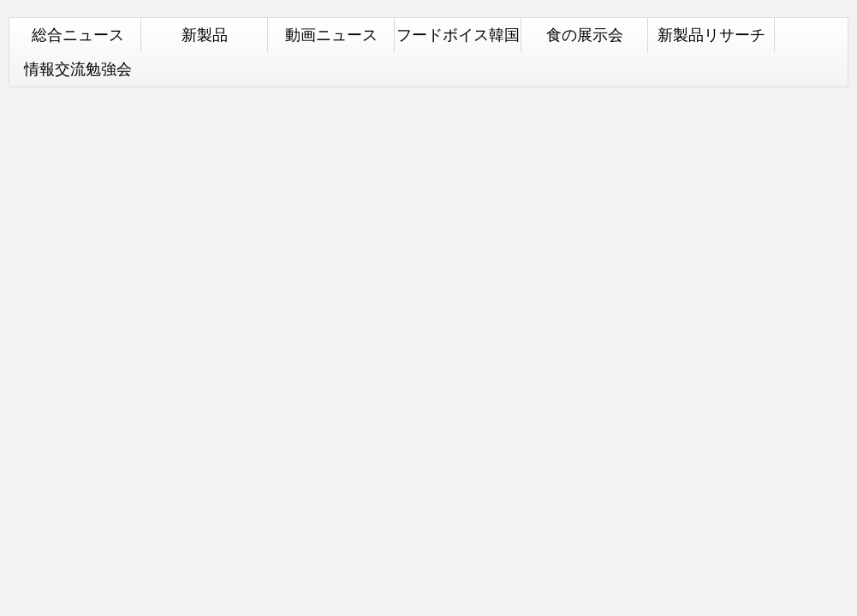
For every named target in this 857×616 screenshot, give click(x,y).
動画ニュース (331, 35)
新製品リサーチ (711, 35)
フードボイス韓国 (458, 35)
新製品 (205, 35)
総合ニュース (78, 35)
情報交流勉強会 (78, 69)
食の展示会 (585, 35)
